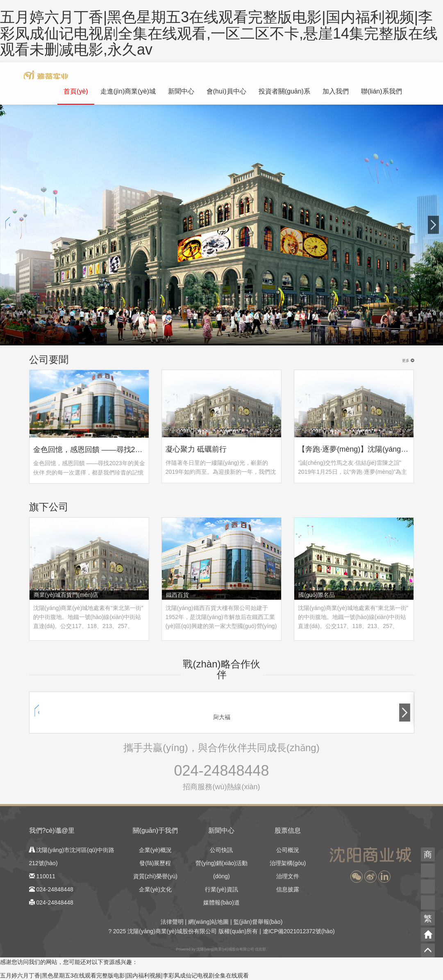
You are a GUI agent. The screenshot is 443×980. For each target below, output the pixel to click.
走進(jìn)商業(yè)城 (128, 91)
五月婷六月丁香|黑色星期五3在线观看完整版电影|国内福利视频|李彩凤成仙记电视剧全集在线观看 (124, 975)
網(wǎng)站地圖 (208, 922)
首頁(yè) (76, 91)
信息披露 (288, 889)
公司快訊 (221, 850)
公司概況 (288, 850)
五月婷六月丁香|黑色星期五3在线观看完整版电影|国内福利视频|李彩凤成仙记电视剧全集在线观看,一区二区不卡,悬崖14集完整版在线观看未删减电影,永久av (219, 33)
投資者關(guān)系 (284, 91)
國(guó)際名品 (317, 595)
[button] (357, 877)
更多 (408, 361)
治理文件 (288, 876)
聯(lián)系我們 (382, 91)
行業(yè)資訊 (221, 889)
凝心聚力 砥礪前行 (196, 449)
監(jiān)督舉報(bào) (258, 922)
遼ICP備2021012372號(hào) (299, 931)
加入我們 (336, 91)
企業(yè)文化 (155, 889)
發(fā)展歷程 (155, 863)
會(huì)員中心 (226, 91)
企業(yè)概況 (155, 850)
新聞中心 (181, 91)
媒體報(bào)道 (221, 902)
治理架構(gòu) (288, 863)
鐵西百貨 (177, 595)
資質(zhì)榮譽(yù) (155, 876)
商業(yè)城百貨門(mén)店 (66, 595)
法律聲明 (172, 922)
